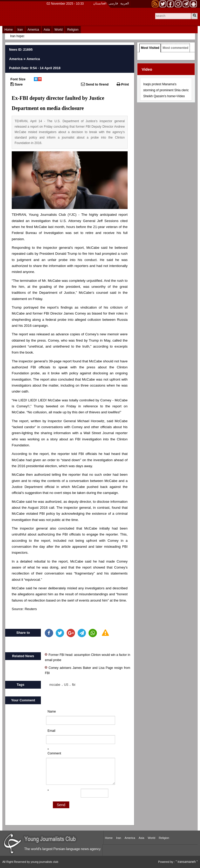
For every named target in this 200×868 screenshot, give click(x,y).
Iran (20, 30)
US (66, 685)
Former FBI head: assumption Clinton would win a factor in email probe (87, 657)
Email (51, 731)
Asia (47, 30)
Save (17, 84)
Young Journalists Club (47, 215)
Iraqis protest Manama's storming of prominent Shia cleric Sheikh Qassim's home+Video (166, 90)
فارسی (113, 3)
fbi (74, 685)
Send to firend (95, 84)
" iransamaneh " (187, 862)
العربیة (125, 3)
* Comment (54, 752)
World (58, 30)
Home (9, 30)
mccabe (55, 685)
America (33, 30)
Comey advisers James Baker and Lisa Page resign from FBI (87, 670)
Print (123, 84)
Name (52, 712)
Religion (73, 30)
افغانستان (100, 3)
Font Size (18, 79)
